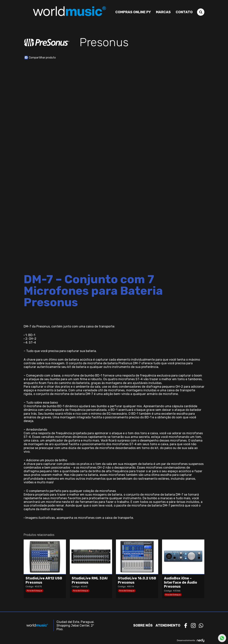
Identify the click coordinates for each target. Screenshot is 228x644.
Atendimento (168, 625)
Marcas (163, 12)
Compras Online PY (133, 12)
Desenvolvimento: (191, 640)
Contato (184, 12)
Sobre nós (143, 625)
